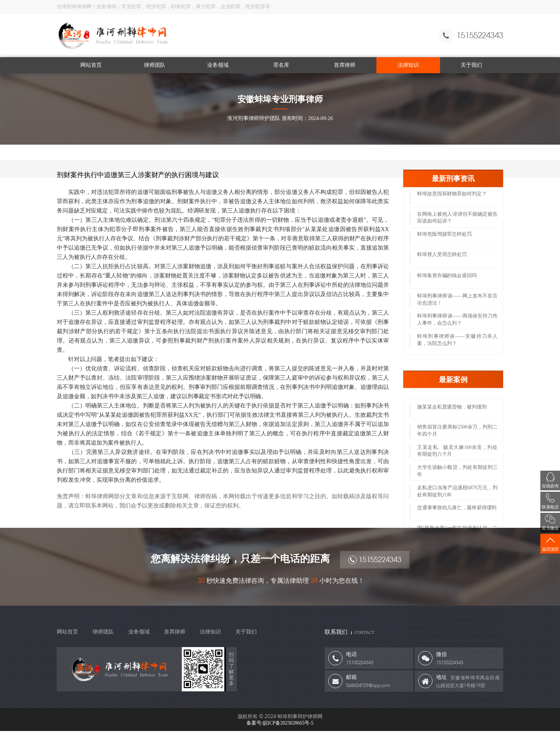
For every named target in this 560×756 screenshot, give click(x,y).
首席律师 (345, 65)
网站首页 (91, 65)
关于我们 (471, 65)
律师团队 (155, 65)
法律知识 (408, 65)
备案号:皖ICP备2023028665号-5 (280, 723)
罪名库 (281, 65)
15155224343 (375, 569)
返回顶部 (550, 544)
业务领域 (218, 65)
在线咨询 (550, 480)
